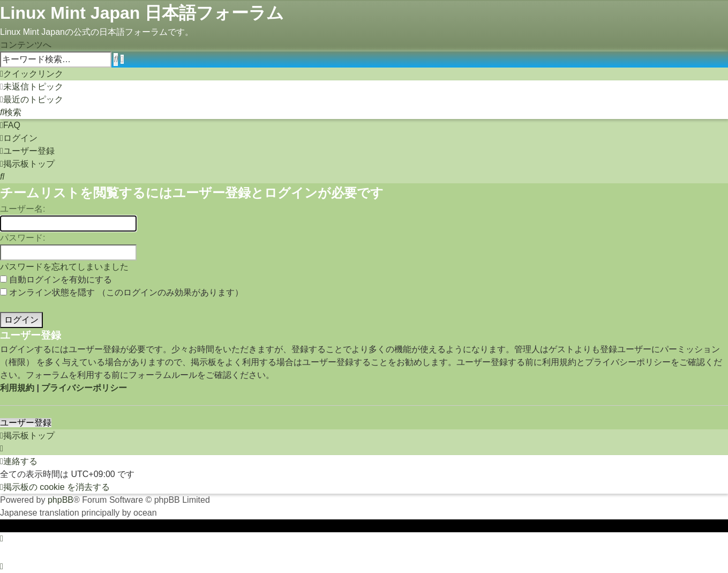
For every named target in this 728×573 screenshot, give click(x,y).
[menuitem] (32, 87)
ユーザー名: (22, 209)
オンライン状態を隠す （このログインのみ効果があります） (122, 292)
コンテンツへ (26, 45)
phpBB (61, 500)
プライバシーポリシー (84, 388)
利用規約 (17, 388)
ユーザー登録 (26, 423)
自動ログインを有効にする (56, 280)
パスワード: (22, 238)
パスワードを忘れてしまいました (64, 267)
